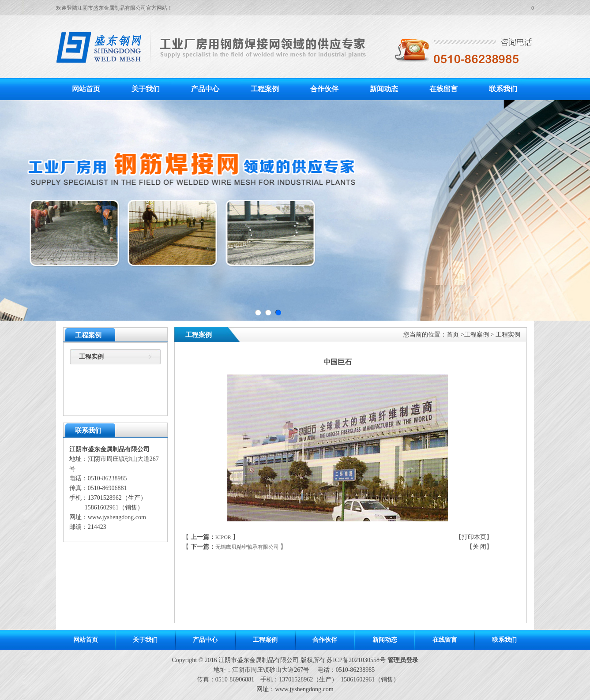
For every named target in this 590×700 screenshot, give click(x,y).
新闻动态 (384, 89)
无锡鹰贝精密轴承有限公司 (247, 547)
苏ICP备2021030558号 (356, 660)
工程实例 (91, 357)
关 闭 (480, 547)
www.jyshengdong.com (117, 517)
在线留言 (443, 89)
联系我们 (503, 89)
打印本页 (474, 537)
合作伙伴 (324, 89)
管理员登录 (403, 660)
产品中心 (205, 89)
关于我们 (146, 89)
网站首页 (86, 89)
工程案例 (265, 89)
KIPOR (223, 537)
